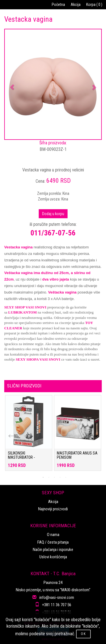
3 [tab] (55, 477)
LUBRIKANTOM (22, 312)
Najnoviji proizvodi (53, 509)
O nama (53, 535)
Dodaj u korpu (53, 214)
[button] (12, 84)
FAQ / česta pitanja (53, 542)
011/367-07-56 (53, 233)
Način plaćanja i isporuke (53, 550)
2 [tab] (49, 477)
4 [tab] (60, 477)
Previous (8, 432)
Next (90, 432)
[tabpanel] (29, 436)
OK (83, 634)
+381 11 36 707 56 (57, 605)
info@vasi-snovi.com (57, 597)
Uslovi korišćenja (53, 557)
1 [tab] (43, 477)
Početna (58, 5)
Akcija (76, 5)
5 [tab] (66, 477)
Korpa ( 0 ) (94, 5)
